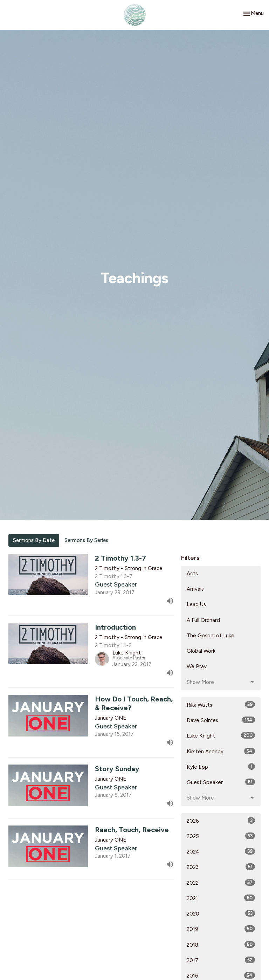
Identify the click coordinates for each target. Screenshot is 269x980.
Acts (192, 574)
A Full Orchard (203, 620)
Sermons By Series (86, 540)
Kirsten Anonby (221, 751)
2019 (221, 929)
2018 (221, 945)
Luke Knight (221, 735)
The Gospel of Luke (211, 636)
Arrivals (195, 589)
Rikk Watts (221, 705)
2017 (221, 960)
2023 (221, 867)
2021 (221, 898)
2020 (221, 913)
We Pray (197, 666)
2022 (221, 883)
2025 (221, 836)
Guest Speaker (221, 782)
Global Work (201, 651)
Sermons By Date (34, 540)
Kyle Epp (221, 767)
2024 (221, 851)
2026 (221, 821)
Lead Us (196, 604)
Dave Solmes (221, 720)
